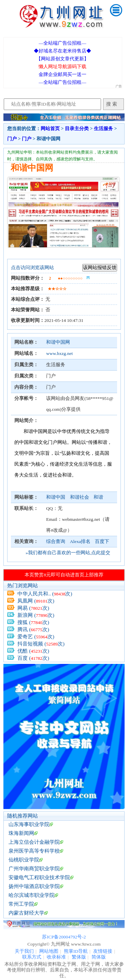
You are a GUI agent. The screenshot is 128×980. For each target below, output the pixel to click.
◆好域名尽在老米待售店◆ (62, 51)
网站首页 (50, 129)
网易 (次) (33, 608)
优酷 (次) (33, 651)
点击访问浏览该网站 (32, 268)
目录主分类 (77, 129)
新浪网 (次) (36, 615)
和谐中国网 (58, 342)
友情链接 (103, 951)
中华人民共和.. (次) (45, 594)
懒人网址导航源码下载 (62, 67)
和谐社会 (80, 497)
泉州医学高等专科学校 (34, 851)
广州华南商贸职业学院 (34, 869)
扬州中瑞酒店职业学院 (34, 886)
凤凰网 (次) (36, 601)
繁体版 (79, 957)
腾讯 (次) (33, 629)
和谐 (98, 497)
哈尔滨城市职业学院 (32, 895)
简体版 (99, 957)
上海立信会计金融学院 (34, 842)
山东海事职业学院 (29, 824)
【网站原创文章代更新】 (62, 59)
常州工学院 (21, 904)
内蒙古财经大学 (26, 913)
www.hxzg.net (59, 353)
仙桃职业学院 (24, 860)
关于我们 (24, 951)
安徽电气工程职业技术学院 (39, 877)
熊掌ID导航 (76, 951)
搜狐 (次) (33, 622)
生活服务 (103, 129)
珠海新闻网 (21, 833)
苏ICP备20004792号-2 (64, 937)
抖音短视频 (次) (41, 644)
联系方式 (32, 957)
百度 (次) (33, 658)
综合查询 (56, 541)
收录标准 (56, 957)
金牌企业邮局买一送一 (62, 74)
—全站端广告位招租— (62, 43)
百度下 (102, 541)
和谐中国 (56, 497)
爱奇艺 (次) (36, 637)
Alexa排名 (80, 541)
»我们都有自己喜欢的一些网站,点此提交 (68, 553)
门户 (12, 139)
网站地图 (49, 951)
